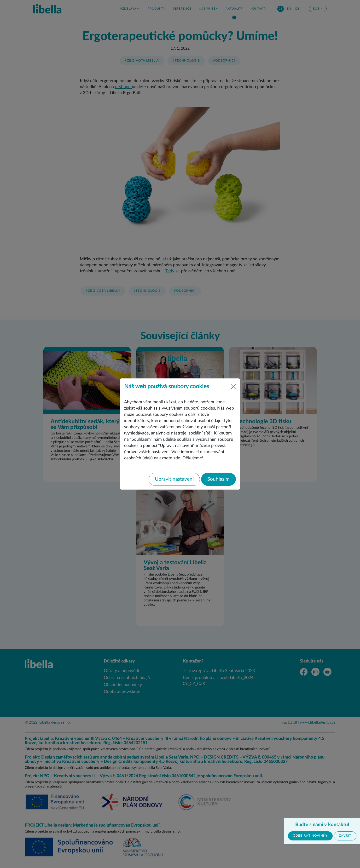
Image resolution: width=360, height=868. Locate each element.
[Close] (233, 387)
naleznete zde (167, 458)
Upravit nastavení (174, 479)
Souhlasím (218, 479)
